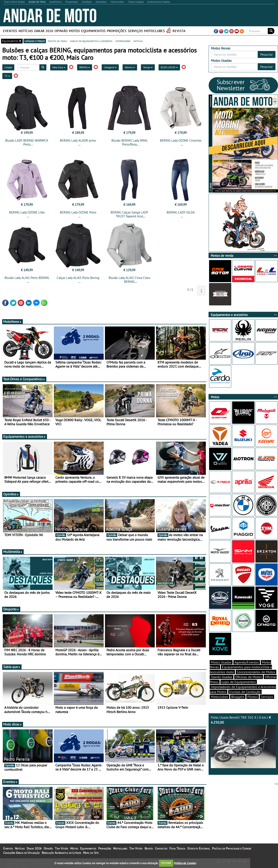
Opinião (61, 31)
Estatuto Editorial (199, 848)
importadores (123, 41)
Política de (185, 863)
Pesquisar (267, 54)
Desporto (11, 609)
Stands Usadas (222, 677)
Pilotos (253, 697)
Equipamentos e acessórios (25, 436)
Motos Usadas (221, 662)
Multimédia (13, 552)
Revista (179, 31)
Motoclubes (155, 31)
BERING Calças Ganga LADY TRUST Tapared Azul (129, 214)
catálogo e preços (35, 41)
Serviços (135, 31)
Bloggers (238, 697)
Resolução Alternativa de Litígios (61, 853)
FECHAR (166, 863)
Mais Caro (59, 67)
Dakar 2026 (44, 31)
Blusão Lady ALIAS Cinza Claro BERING (129, 280)
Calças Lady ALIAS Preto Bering (78, 278)
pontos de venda (57, 41)
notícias (138, 41)
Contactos (161, 848)
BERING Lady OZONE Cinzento (181, 140)
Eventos (10, 31)
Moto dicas (13, 724)
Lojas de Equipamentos (239, 682)
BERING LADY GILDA (181, 212)
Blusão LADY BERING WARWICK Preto (27, 142)
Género (130, 67)
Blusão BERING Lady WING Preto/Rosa (129, 142)
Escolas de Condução (245, 692)
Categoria (110, 67)
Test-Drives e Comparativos (24, 379)
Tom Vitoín (62, 848)
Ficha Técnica (177, 848)
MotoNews (12, 322)
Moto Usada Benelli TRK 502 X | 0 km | (243, 742)
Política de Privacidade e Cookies (232, 848)
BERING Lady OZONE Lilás (27, 212)
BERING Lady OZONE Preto (78, 212)
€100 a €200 (169, 67)
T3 (7, 76)
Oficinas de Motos (249, 677)
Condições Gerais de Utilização (21, 853)
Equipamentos (93, 31)
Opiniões (11, 494)
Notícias (26, 31)
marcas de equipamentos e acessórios (91, 41)
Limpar (8, 67)
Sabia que (12, 667)
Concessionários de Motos (256, 672)
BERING (85, 67)
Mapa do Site (91, 853)
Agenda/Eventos (247, 662)
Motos (74, 31)
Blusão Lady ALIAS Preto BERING (27, 278)
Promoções (117, 31)
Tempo (148, 67)
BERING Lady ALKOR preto (78, 140)
